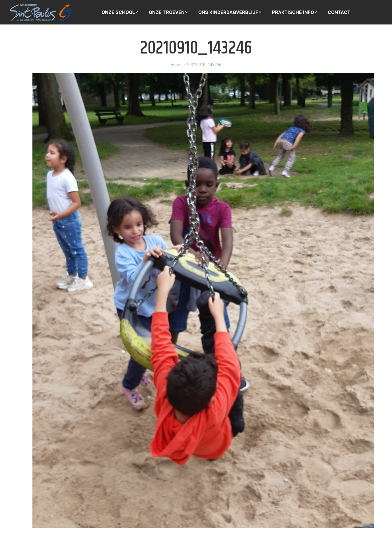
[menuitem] (120, 12)
